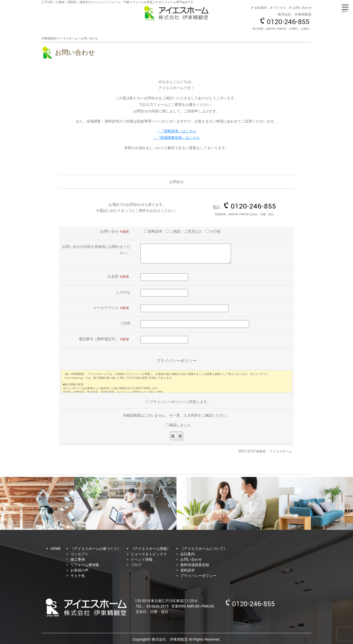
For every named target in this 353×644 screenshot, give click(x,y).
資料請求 (188, 570)
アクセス (280, 8)
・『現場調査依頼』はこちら (176, 138)
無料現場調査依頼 (195, 565)
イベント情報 (142, 559)
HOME (55, 549)
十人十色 (78, 576)
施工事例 (78, 559)
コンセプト (79, 554)
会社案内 (261, 8)
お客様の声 (79, 570)
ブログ (136, 565)
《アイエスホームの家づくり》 (96, 549)
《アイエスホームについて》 (204, 549)
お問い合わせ (302, 8)
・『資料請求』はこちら (176, 131)
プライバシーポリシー (198, 576)
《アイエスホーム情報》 (151, 549)
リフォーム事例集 (85, 565)
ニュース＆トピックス (149, 554)
